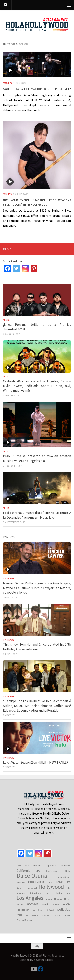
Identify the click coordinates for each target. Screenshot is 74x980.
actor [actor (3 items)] (19, 866)
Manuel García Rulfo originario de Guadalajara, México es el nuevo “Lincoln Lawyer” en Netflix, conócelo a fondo (37, 588)
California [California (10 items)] (23, 871)
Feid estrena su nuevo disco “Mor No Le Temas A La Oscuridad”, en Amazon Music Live (37, 515)
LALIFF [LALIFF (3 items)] (48, 893)
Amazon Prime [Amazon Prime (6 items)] (34, 865)
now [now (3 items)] (34, 910)
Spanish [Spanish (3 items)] (35, 915)
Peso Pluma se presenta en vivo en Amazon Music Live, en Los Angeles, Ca (37, 458)
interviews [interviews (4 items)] (35, 893)
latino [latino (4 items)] (59, 893)
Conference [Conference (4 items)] (52, 871)
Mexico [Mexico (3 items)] (67, 899)
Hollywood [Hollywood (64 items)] (51, 887)
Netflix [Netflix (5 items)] (67, 904)
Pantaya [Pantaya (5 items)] (50, 910)
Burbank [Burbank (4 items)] (66, 866)
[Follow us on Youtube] (34, 969)
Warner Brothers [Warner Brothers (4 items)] (25, 920)
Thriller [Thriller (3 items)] (67, 915)
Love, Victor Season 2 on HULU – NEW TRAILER (36, 762)
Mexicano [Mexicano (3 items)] (58, 899)
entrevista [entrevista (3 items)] (21, 882)
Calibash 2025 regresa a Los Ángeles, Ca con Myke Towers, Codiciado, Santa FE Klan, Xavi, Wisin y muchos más (37, 386)
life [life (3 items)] (69, 893)
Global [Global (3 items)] (19, 888)
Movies (7, 83)
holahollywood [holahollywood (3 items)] (30, 888)
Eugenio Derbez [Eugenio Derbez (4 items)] (36, 882)
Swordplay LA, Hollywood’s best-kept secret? (37, 88)
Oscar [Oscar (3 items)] (41, 910)
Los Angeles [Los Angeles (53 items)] (30, 898)
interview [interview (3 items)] (21, 893)
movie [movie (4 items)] (20, 904)
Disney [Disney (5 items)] (67, 871)
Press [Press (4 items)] (19, 915)
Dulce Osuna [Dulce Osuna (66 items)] (32, 876)
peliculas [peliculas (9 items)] (64, 909)
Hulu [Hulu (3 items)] (68, 888)
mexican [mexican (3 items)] (49, 899)
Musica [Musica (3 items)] (56, 905)
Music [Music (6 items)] (46, 904)
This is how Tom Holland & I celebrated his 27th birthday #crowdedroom (37, 647)
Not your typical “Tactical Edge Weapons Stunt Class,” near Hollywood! (37, 202)
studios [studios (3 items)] (46, 915)
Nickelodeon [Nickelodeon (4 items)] (23, 910)
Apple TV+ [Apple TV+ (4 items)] (52, 866)
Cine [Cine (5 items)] (38, 871)
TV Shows (8, 579)
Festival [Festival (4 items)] (59, 882)
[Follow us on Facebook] (41, 969)
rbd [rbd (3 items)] (27, 915)
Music (6, 320)
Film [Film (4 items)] (68, 882)
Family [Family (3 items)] (50, 882)
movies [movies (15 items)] (33, 904)
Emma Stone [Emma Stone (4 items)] (64, 877)
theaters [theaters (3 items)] (56, 915)
